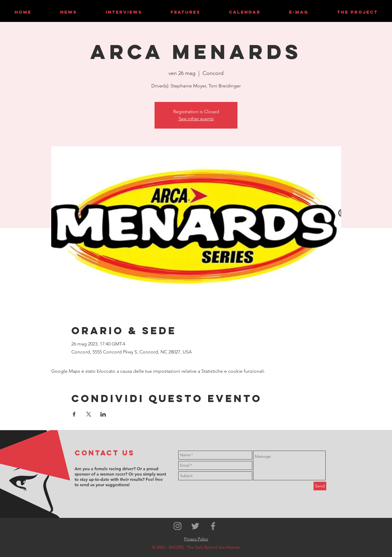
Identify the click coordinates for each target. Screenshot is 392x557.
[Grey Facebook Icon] (213, 526)
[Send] (320, 486)
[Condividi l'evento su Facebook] (74, 414)
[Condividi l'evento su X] (89, 414)
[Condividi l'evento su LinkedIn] (103, 414)
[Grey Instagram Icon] (177, 526)
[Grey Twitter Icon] (195, 526)
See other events (196, 119)
